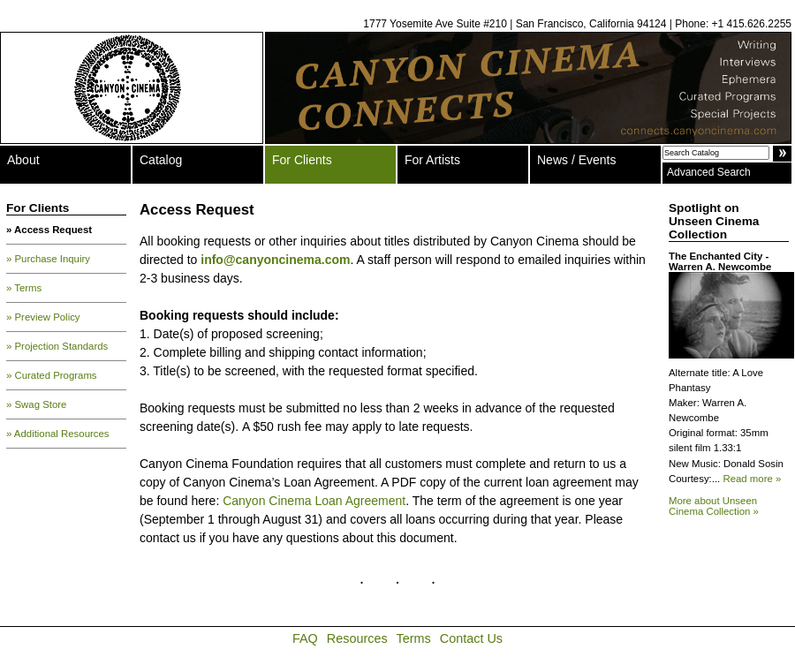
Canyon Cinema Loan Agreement (314, 501)
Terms (414, 638)
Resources (357, 638)
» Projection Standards (57, 346)
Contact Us (471, 638)
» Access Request (49, 230)
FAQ (305, 638)
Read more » (752, 479)
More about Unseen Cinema (714, 506)
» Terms (24, 288)
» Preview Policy (43, 317)
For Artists (432, 160)
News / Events (576, 160)
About (23, 160)
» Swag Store (36, 404)
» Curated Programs (52, 375)
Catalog (161, 160)
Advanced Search (709, 172)
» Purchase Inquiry (48, 259)
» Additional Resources (58, 434)
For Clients (302, 160)
